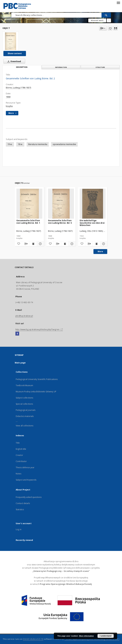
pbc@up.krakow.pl (24, 316)
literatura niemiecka (38, 144)
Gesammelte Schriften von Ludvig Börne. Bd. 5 (60, 222)
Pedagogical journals (26, 410)
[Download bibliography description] (26, 244)
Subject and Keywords (26, 480)
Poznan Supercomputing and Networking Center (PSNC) (92, 639)
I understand (106, 636)
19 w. (10, 144)
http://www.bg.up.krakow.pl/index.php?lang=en (39, 329)
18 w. (20, 144)
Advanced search (97, 20)
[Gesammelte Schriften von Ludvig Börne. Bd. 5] (61, 204)
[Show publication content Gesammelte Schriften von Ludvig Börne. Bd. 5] (65, 244)
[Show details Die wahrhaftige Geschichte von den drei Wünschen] (103, 244)
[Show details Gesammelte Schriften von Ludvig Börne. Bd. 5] (72, 244)
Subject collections (24, 398)
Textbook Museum (24, 385)
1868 (8, 97)
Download (13, 61)
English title (21, 449)
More (100, 251)
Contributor (21, 461)
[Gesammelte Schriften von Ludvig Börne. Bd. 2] (11, 41)
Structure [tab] (100, 67)
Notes (19, 474)
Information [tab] (61, 67)
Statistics (20, 509)
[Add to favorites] (110, 28)
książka (9, 106)
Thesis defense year (25, 467)
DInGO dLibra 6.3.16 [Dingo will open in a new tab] (33, 639)
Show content (15, 53)
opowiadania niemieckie (64, 144)
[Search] (106, 15)
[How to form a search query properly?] (109, 20)
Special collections (24, 404)
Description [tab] (22, 67)
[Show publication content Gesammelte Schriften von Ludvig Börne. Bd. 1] (33, 244)
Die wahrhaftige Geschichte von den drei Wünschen (92, 223)
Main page (20, 363)
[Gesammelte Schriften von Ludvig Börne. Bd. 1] (29, 204)
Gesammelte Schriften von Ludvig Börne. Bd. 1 (28, 222)
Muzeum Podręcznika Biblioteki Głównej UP (36, 392)
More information (86, 636)
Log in (19, 529)
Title (18, 443)
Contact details (23, 503)
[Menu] (118, 3)
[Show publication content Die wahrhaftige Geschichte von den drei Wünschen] (96, 244)
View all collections (24, 426)
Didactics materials (25, 416)
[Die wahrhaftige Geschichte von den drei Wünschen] (93, 204)
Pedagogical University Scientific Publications (37, 379)
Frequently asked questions (29, 497)
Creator (19, 455)
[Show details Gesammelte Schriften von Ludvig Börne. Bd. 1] (40, 244)
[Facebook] (17, 334)
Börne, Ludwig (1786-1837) (18, 88)
